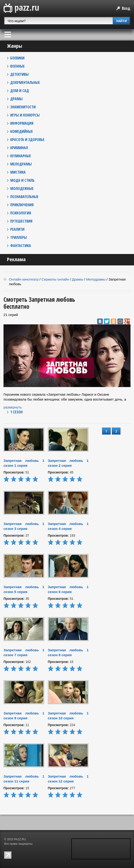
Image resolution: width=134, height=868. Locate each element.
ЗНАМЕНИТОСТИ (23, 107)
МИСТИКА (18, 172)
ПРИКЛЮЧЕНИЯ (22, 205)
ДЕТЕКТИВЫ (19, 74)
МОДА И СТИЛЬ (22, 180)
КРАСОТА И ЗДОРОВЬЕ (27, 140)
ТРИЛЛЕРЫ (19, 237)
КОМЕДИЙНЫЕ (22, 131)
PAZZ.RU (20, 839)
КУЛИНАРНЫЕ (21, 156)
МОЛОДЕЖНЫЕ (22, 189)
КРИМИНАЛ (19, 148)
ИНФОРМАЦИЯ (22, 123)
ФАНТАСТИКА (21, 246)
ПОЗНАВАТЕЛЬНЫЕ (24, 197)
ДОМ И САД (20, 91)
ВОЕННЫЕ (17, 66)
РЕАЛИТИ (17, 229)
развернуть (13, 407)
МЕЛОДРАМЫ (21, 164)
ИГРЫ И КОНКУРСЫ (25, 115)
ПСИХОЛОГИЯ (21, 213)
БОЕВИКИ (17, 58)
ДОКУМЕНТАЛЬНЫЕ (25, 82)
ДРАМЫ (16, 99)
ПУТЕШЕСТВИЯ (21, 221)
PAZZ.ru (21, 8)
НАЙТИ (122, 21)
